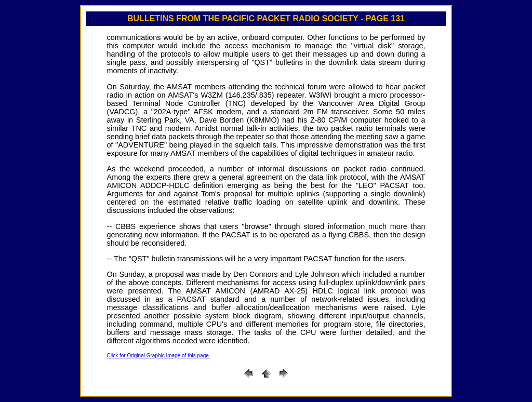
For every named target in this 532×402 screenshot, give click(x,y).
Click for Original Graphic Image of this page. (159, 356)
